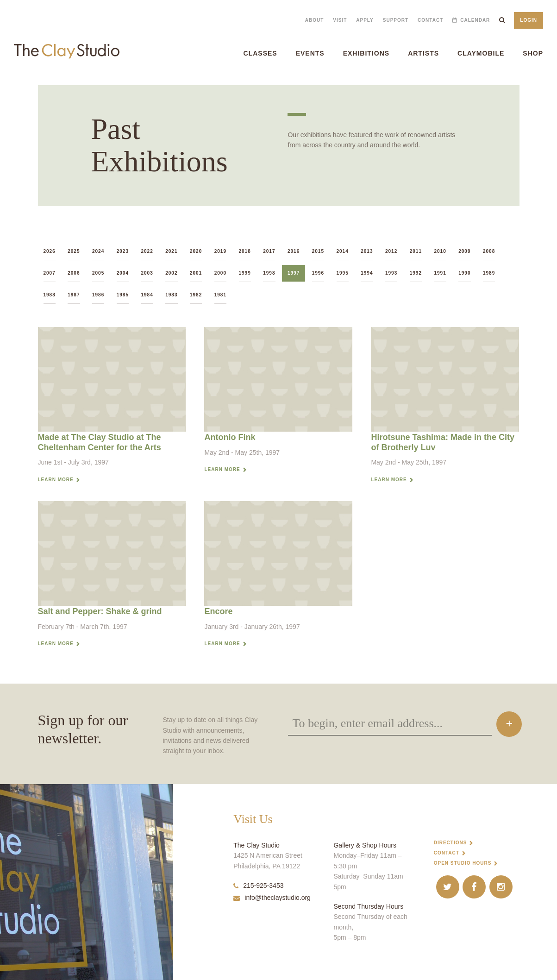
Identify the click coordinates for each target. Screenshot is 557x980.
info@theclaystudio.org (272, 898)
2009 (464, 251)
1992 (416, 273)
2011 (416, 251)
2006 (74, 273)
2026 (50, 251)
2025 (74, 251)
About (315, 20)
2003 (147, 273)
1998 (269, 273)
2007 (50, 273)
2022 (147, 251)
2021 (171, 251)
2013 (367, 251)
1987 (74, 295)
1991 (440, 273)
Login (529, 20)
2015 (318, 251)
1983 (171, 295)
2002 (171, 273)
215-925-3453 (258, 886)
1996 (318, 273)
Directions (451, 843)
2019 (220, 251)
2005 (98, 273)
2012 (391, 251)
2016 (294, 251)
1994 (367, 273)
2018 (245, 251)
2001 (196, 273)
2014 (343, 251)
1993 (391, 273)
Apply (365, 20)
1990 (464, 273)
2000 (220, 273)
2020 (196, 251)
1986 (98, 295)
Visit (340, 20)
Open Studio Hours (463, 863)
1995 (343, 273)
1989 (489, 273)
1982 (196, 295)
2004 (123, 273)
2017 (269, 251)
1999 (245, 273)
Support (396, 20)
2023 (123, 251)
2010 (440, 251)
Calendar (475, 20)
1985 (123, 295)
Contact (430, 20)
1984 (147, 295)
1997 (294, 273)
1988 (50, 295)
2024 (98, 251)
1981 (220, 295)
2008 (489, 251)
